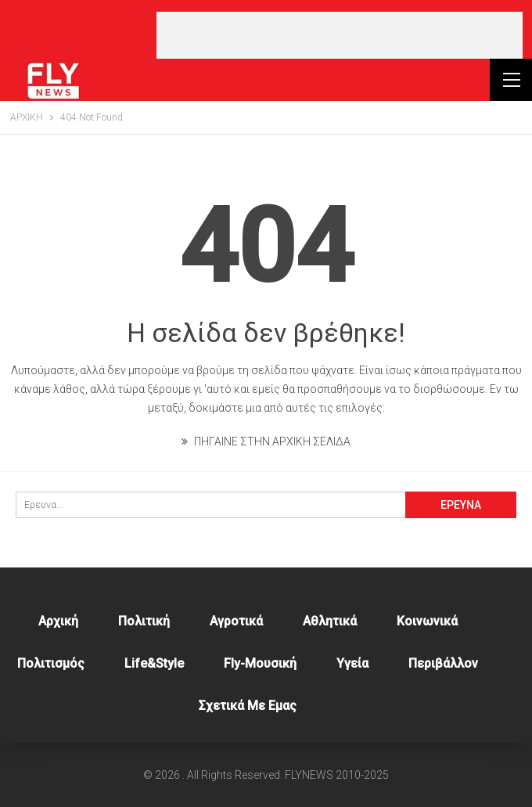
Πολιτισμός (51, 663)
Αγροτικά (236, 621)
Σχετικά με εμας (248, 706)
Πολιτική (144, 621)
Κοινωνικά (427, 621)
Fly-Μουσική (260, 663)
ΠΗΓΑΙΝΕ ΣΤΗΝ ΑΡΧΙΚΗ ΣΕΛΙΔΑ (266, 441)
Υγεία (352, 663)
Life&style (154, 663)
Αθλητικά (330, 621)
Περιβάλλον (443, 663)
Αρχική (58, 621)
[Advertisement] (340, 35)
